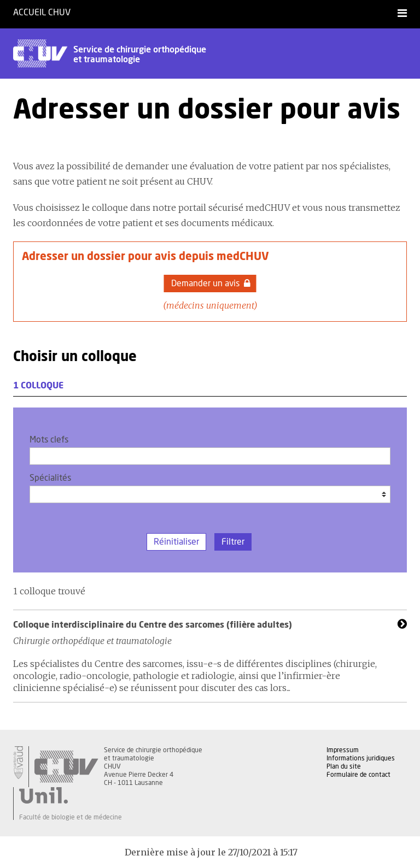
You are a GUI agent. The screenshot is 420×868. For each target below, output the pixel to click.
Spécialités (50, 478)
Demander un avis (211, 284)
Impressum (343, 750)
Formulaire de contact (358, 775)
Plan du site (344, 766)
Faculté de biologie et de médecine (71, 817)
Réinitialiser (176, 542)
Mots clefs (49, 440)
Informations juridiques (361, 758)
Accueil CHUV (42, 13)
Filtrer (233, 542)
